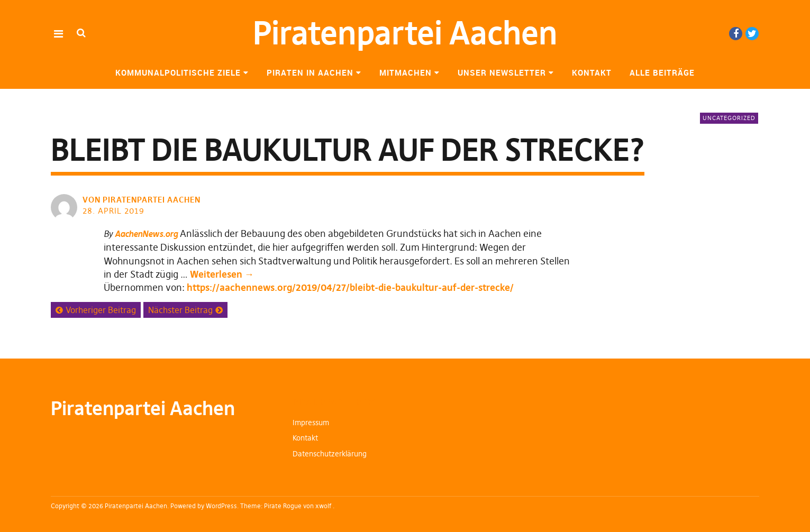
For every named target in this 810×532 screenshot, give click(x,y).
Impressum (311, 423)
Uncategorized (729, 118)
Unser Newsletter (502, 72)
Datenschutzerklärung (330, 454)
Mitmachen (406, 72)
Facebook (736, 34)
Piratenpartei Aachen (405, 33)
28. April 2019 (113, 211)
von (143, 200)
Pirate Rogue (283, 506)
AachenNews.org (146, 234)
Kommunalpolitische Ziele (178, 72)
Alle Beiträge (662, 72)
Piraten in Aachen (310, 72)
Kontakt (592, 72)
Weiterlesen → (222, 274)
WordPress (221, 506)
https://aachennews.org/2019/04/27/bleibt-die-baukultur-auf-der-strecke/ (350, 287)
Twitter (752, 34)
